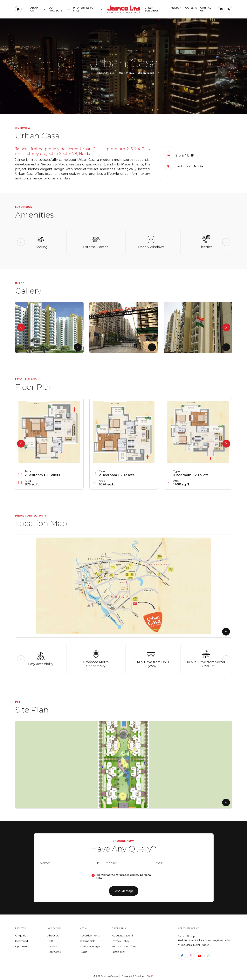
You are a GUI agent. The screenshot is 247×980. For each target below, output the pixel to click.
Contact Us (207, 9)
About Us (38, 9)
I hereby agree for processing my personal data (124, 876)
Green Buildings (152, 9)
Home (98, 73)
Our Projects (59, 9)
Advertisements (90, 935)
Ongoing (21, 935)
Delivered (21, 941)
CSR (50, 941)
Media (176, 8)
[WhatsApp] (208, 956)
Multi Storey (127, 73)
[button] (21, 242)
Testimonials (87, 941)
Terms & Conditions (124, 946)
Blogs (83, 952)
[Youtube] (200, 956)
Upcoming (22, 946)
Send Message (124, 891)
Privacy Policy (121, 941)
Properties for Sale (88, 9)
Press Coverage (90, 946)
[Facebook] (182, 956)
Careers (191, 8)
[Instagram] (191, 956)
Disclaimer (119, 952)
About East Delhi (122, 935)
